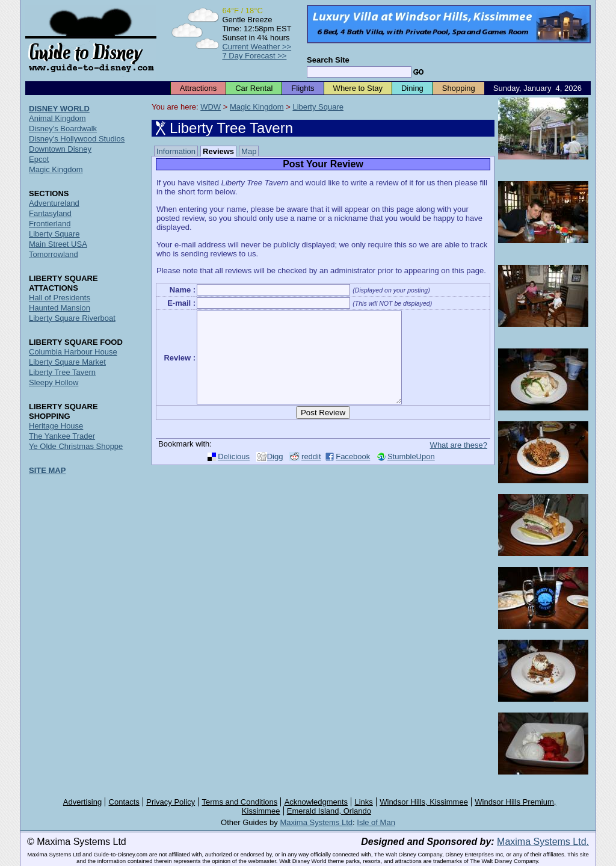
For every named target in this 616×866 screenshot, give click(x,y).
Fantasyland (50, 213)
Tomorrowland (54, 254)
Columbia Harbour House (73, 352)
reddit (311, 475)
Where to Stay (358, 88)
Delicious (234, 475)
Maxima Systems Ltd (316, 822)
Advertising (82, 802)
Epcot (39, 159)
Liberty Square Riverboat (72, 318)
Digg (275, 475)
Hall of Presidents (60, 298)
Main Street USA (58, 244)
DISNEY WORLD (59, 109)
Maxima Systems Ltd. (543, 842)
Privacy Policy (171, 802)
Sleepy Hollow (54, 382)
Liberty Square (318, 107)
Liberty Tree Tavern (62, 372)
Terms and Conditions (240, 802)
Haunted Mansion (60, 308)
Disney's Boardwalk (63, 128)
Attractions (198, 88)
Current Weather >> (257, 47)
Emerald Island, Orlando (329, 811)
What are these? (459, 463)
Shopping (459, 88)
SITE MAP (47, 470)
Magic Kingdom (257, 107)
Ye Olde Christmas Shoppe (76, 446)
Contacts (124, 802)
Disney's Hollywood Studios (77, 139)
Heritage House (56, 426)
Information (176, 151)
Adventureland (54, 203)
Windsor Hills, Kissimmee (424, 802)
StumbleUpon (411, 475)
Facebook (353, 475)
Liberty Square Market (67, 362)
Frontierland (50, 224)
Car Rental (254, 88)
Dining (412, 88)
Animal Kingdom (57, 118)
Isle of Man (376, 822)
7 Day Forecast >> (254, 56)
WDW (211, 107)
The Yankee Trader (62, 436)
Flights (303, 88)
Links (364, 802)
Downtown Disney (60, 149)
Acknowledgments (316, 802)
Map (249, 151)
